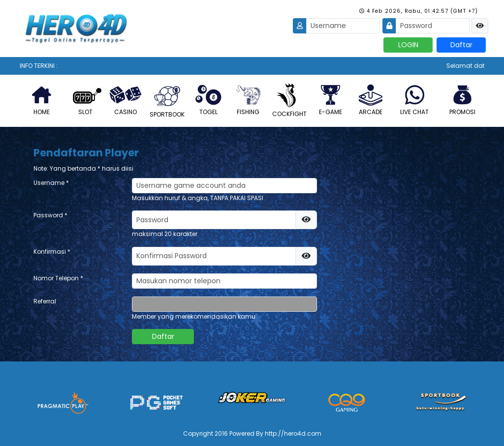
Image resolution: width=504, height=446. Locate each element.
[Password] (433, 26)
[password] (223, 220)
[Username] (343, 26)
